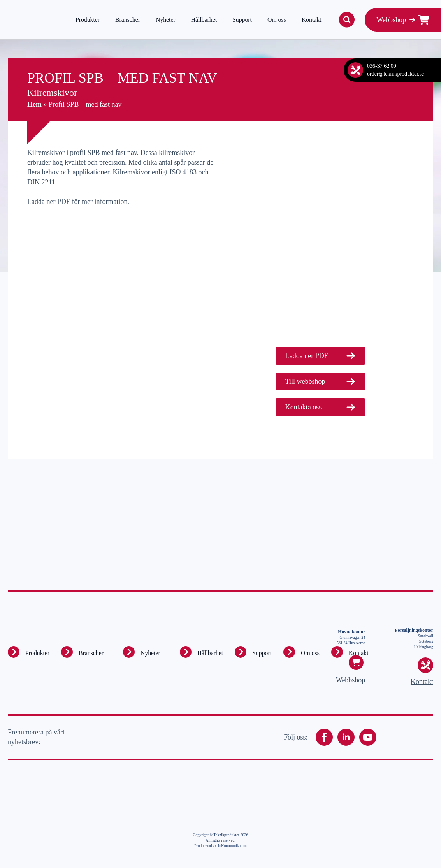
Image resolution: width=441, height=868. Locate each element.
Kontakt (312, 20)
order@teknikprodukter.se (395, 74)
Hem (34, 104)
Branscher (128, 20)
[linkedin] (346, 737)
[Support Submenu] (241, 652)
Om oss (277, 20)
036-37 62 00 (382, 66)
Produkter (88, 20)
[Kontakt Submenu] (337, 652)
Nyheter (166, 20)
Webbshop (351, 680)
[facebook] (324, 737)
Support (242, 20)
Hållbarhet (204, 20)
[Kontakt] (355, 70)
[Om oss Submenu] (289, 652)
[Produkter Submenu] (14, 652)
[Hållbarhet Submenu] (186, 652)
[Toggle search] (347, 20)
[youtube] (368, 737)
